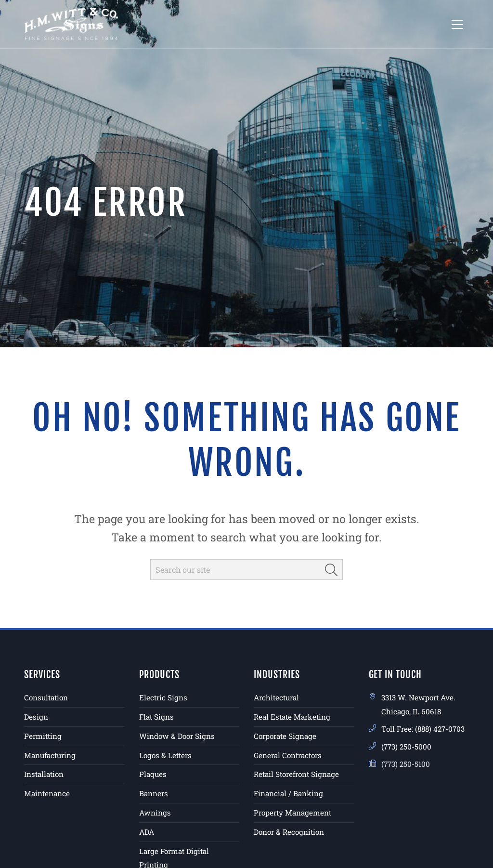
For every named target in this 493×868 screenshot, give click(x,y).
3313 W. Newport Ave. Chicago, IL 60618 (418, 704)
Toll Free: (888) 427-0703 (423, 729)
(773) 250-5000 (406, 747)
